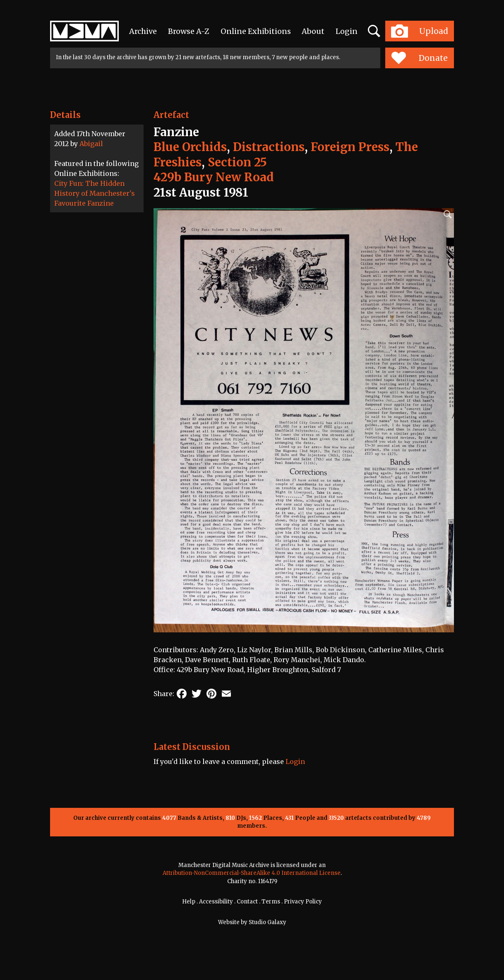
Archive (143, 31)
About (313, 31)
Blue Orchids (190, 147)
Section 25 (237, 162)
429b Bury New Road (214, 177)
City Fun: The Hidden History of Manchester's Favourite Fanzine (95, 193)
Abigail (91, 144)
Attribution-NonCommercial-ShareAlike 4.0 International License (252, 873)
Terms (271, 902)
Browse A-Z (189, 31)
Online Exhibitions (256, 31)
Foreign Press (350, 147)
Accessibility (216, 902)
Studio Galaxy (268, 922)
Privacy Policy (303, 902)
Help (189, 902)
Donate (419, 58)
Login (347, 31)
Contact (247, 902)
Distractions (269, 147)
